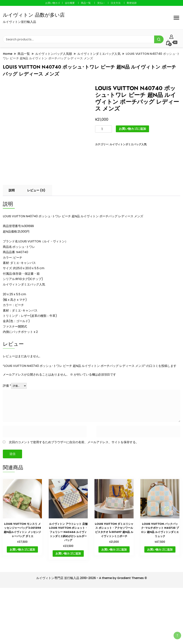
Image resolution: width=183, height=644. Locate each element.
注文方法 (116, 3)
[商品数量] (103, 129)
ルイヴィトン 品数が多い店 (34, 15)
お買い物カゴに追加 (132, 129)
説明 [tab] (12, 241)
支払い (101, 3)
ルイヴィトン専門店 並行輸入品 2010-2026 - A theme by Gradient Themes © (92, 628)
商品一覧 (86, 3)
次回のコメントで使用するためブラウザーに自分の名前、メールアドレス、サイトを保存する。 (74, 493)
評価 (7, 436)
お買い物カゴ (53, 3)
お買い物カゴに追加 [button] (22, 600)
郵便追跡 (132, 3)
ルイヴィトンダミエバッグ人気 (128, 144)
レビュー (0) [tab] (36, 241)
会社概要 (70, 3)
